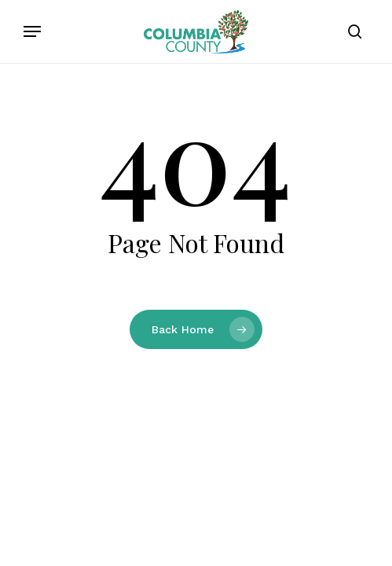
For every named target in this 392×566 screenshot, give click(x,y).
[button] (32, 31)
